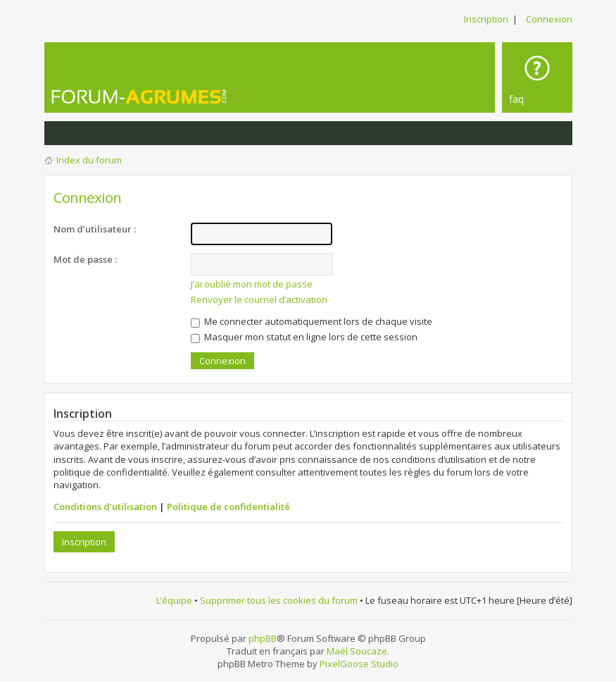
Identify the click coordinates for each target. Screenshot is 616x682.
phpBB (263, 638)
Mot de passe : (85, 259)
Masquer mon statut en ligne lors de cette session (304, 337)
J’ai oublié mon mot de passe (252, 284)
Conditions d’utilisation (105, 507)
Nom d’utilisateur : (95, 229)
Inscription (486, 19)
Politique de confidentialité (228, 507)
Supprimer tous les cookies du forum (279, 600)
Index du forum (89, 160)
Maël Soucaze (357, 651)
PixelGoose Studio (359, 664)
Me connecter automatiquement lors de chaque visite (312, 321)
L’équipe (174, 600)
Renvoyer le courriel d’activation (259, 299)
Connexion (549, 19)
